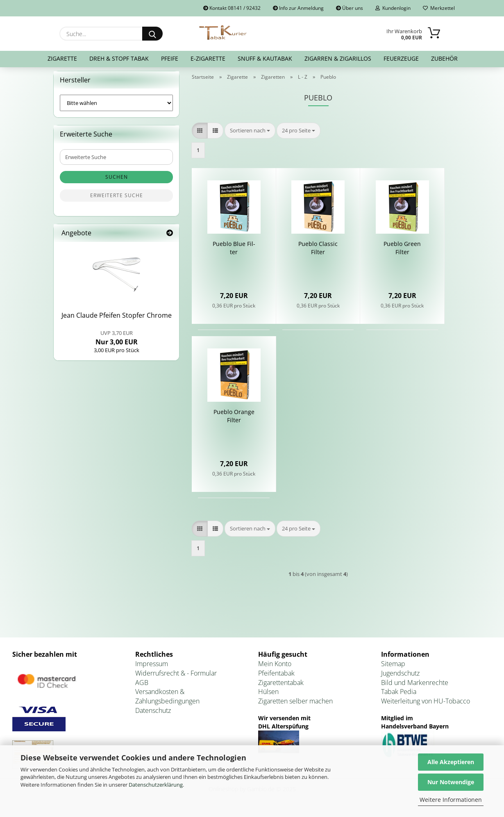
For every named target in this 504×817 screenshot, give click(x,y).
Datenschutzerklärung (156, 785)
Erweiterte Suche (117, 201)
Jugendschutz (400, 678)
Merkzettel (439, 8)
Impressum (152, 669)
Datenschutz (153, 715)
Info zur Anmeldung (298, 8)
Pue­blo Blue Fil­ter (234, 253)
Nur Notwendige (451, 782)
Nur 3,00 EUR (117, 343)
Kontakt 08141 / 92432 (232, 8)
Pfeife (170, 58)
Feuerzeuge (401, 58)
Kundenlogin (393, 8)
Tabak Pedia (399, 697)
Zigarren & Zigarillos (338, 58)
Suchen (117, 182)
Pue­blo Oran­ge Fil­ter (234, 421)
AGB (142, 687)
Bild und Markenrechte (415, 687)
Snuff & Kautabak (265, 58)
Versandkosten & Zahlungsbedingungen (167, 702)
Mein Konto (275, 669)
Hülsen (268, 697)
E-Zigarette (208, 58)
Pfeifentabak (276, 678)
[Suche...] (152, 34)
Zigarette (62, 58)
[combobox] (250, 135)
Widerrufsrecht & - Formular (176, 678)
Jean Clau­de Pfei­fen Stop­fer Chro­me (117, 321)
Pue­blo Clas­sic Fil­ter (318, 253)
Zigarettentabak (281, 687)
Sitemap (393, 669)
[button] (200, 135)
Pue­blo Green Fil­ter (402, 253)
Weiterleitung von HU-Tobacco (426, 706)
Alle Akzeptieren (451, 762)
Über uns (350, 8)
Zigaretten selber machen (295, 706)
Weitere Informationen (451, 800)
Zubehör (444, 58)
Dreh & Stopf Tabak (119, 58)
